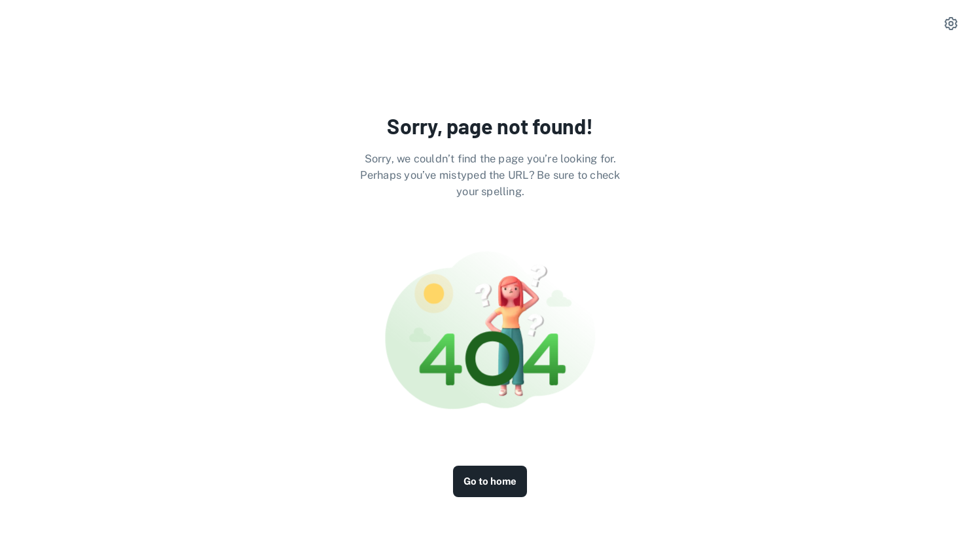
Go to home (490, 481)
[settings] (951, 24)
